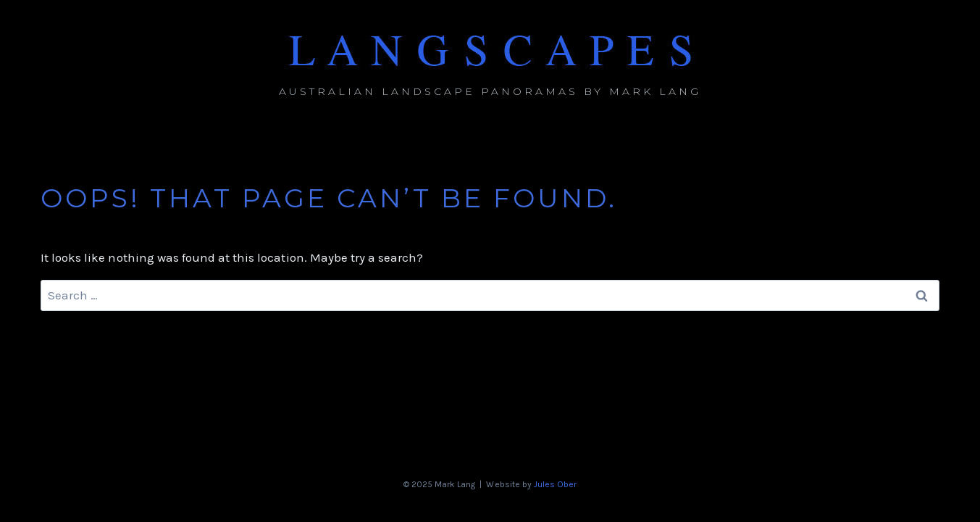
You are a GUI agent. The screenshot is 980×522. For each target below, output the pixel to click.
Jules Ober (555, 484)
